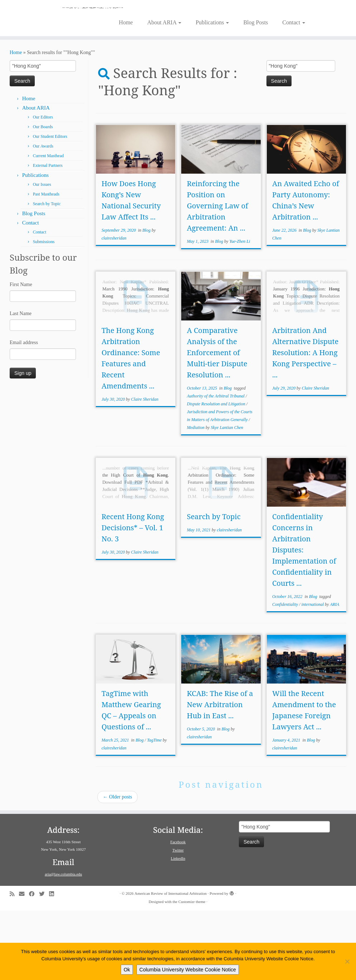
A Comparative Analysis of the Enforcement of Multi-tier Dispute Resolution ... (217, 422)
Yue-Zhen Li (240, 311)
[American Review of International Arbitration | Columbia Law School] (178, 42)
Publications (212, 92)
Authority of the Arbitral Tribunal (216, 465)
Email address (24, 412)
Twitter (178, 919)
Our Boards (43, 196)
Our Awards (43, 216)
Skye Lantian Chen (227, 497)
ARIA (335, 674)
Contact (294, 92)
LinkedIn (178, 928)
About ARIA (164, 92)
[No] (347, 961)
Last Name (21, 383)
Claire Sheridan (145, 469)
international (313, 674)
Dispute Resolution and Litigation (217, 473)
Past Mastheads (46, 264)
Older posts (117, 866)
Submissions (44, 311)
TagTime (155, 810)
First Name (21, 354)
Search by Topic (47, 273)
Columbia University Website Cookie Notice (188, 970)
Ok (127, 970)
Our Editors (43, 187)
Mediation (196, 497)
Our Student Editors (50, 206)
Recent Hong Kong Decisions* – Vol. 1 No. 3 (133, 597)
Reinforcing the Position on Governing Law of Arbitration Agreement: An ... (218, 275)
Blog (147, 300)
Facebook (178, 911)
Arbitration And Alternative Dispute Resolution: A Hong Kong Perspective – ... (305, 422)
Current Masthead (48, 225)
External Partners (48, 235)
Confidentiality (286, 674)
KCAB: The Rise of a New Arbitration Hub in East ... (220, 774)
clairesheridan (114, 308)
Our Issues (42, 254)
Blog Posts (256, 92)
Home (126, 92)
